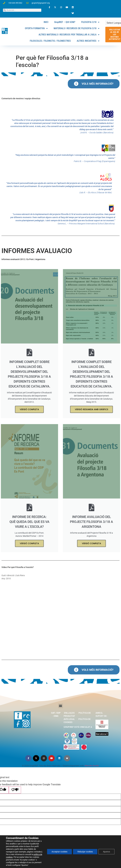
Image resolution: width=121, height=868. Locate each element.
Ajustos (106, 852)
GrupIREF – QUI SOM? (65, 22)
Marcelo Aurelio (92, 766)
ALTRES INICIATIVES (88, 41)
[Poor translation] (15, 790)
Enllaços (69, 713)
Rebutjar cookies (85, 852)
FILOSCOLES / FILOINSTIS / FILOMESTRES (50, 41)
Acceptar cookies (59, 852)
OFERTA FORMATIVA (36, 28)
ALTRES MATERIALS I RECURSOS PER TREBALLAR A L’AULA (69, 35)
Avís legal (69, 719)
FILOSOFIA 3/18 (90, 22)
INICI (46, 22)
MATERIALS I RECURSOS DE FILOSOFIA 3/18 (77, 28)
